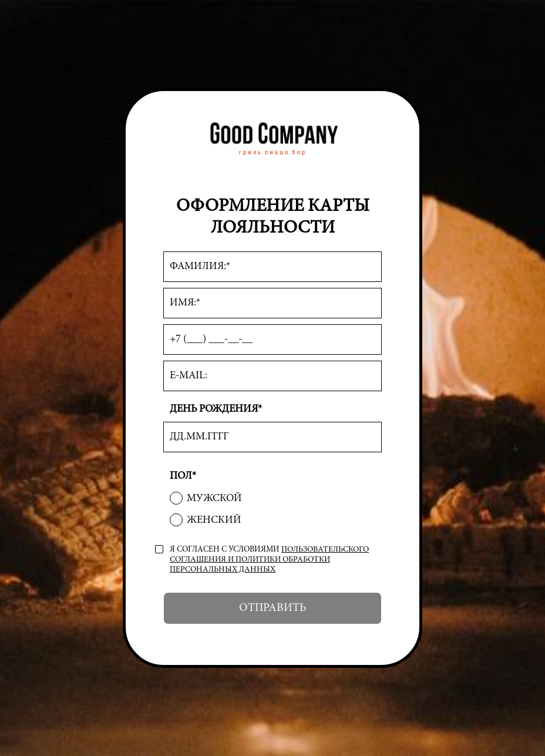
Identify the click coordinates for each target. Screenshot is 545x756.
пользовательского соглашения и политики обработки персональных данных (269, 560)
